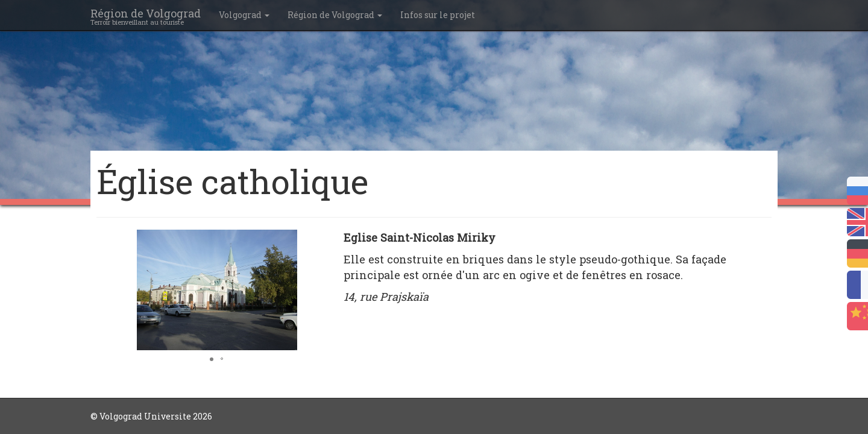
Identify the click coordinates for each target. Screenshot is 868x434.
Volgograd (244, 15)
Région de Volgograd (335, 15)
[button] (327, 241)
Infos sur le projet (438, 15)
